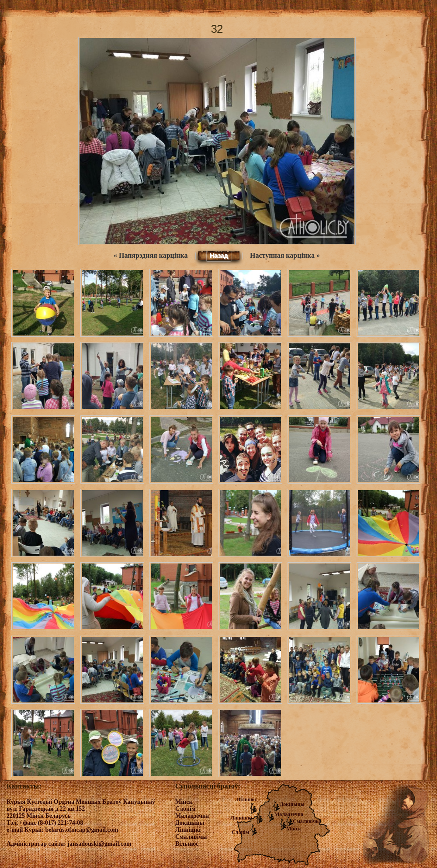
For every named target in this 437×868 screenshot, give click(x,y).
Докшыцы (292, 804)
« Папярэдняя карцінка (151, 255)
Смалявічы (306, 821)
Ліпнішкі (241, 818)
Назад (219, 256)
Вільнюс (247, 799)
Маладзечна (289, 814)
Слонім (240, 832)
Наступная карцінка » (285, 255)
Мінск (294, 829)
